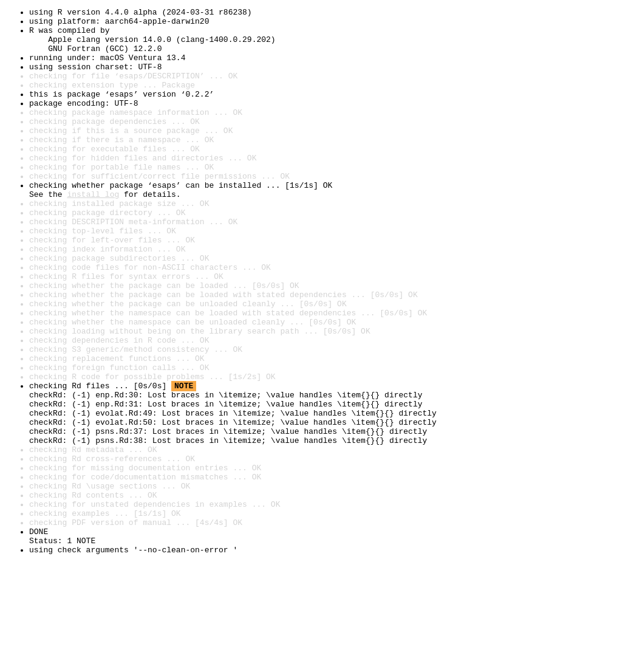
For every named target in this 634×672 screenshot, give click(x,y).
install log (93, 232)
